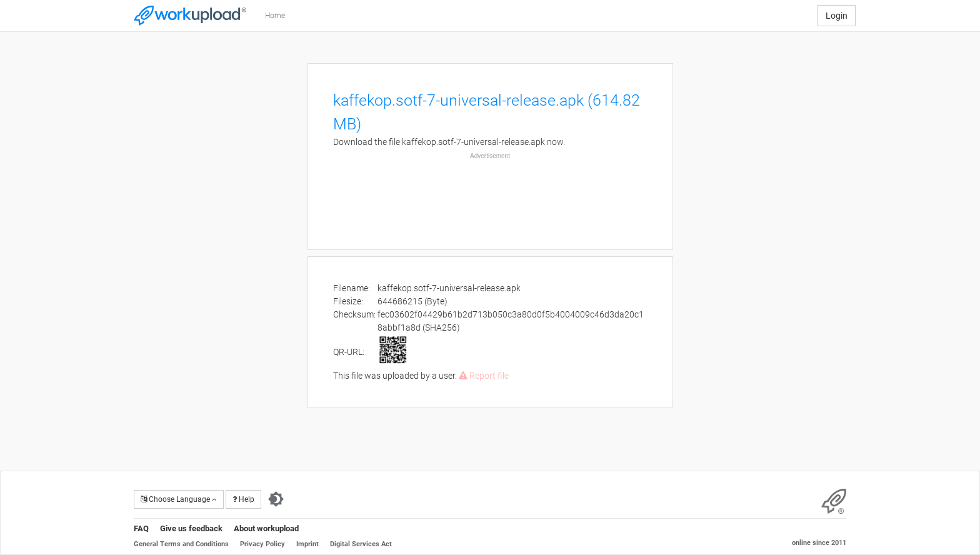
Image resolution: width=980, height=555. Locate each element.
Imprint (307, 544)
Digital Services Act (361, 544)
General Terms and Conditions (181, 544)
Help (243, 499)
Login (837, 16)
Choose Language (179, 499)
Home (275, 16)
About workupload (266, 528)
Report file (484, 376)
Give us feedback (191, 528)
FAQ (141, 528)
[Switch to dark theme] (276, 499)
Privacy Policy (262, 544)
